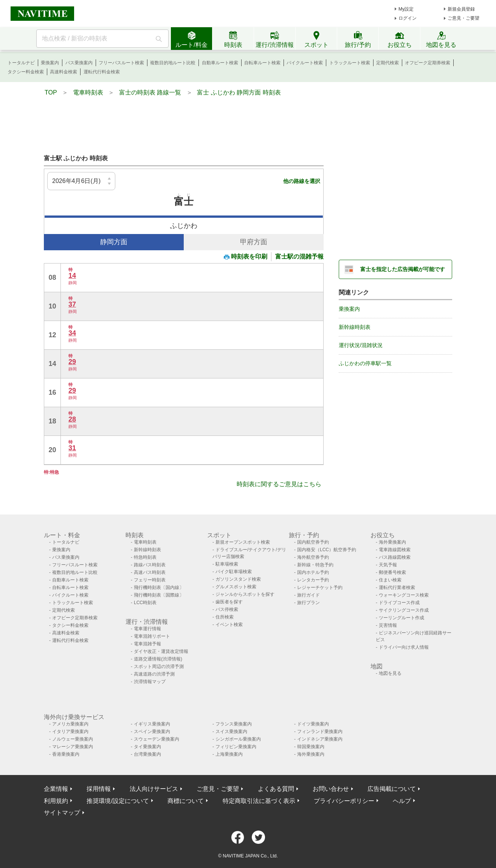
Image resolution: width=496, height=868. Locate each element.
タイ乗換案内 (147, 747)
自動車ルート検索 (220, 63)
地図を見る (390, 673)
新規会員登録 (461, 9)
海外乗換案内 (392, 542)
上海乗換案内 (229, 754)
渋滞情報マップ (150, 682)
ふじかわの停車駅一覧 (365, 363)
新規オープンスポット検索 (243, 542)
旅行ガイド (308, 595)
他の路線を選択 (302, 181)
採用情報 (99, 789)
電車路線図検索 (395, 550)
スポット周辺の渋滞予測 (159, 666)
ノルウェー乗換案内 (73, 739)
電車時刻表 (145, 542)
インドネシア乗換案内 (320, 739)
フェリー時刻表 (150, 580)
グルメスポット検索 (236, 587)
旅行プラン (308, 603)
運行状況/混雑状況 (361, 345)
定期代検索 (387, 63)
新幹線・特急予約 (315, 565)
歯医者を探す (229, 602)
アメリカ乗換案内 (70, 724)
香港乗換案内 (66, 754)
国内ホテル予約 (313, 572)
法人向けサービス (154, 789)
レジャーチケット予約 (320, 587)
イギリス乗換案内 (152, 724)
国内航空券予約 (313, 542)
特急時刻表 (145, 557)
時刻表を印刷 (246, 257)
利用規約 (56, 801)
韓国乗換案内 (311, 747)
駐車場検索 (227, 564)
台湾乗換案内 (147, 754)
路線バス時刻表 (150, 565)
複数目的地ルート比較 (173, 63)
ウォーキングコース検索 (404, 595)
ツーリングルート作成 (401, 618)
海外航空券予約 (313, 557)
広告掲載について (392, 789)
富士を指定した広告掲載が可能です (403, 269)
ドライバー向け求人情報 (404, 647)
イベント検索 (229, 625)
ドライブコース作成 (399, 603)
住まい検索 (390, 580)
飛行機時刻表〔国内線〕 (159, 587)
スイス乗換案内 (231, 732)
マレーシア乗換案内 (73, 747)
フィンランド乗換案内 (320, 732)
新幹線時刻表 (355, 327)
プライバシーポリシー (344, 801)
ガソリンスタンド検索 (238, 579)
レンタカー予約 (313, 580)
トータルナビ (21, 63)
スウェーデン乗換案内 (157, 739)
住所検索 (225, 617)
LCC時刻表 (145, 603)
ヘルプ (402, 801)
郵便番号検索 (392, 572)
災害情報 (388, 625)
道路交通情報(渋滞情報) (158, 659)
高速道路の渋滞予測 (154, 674)
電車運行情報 (147, 629)
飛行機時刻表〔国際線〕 (159, 595)
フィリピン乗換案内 (236, 747)
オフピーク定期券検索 (428, 63)
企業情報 (56, 789)
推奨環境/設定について (118, 801)
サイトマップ (62, 813)
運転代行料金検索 (102, 72)
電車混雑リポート (152, 636)
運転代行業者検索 (397, 587)
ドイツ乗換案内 (313, 724)
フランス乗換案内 (234, 724)
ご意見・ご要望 (463, 18)
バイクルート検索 (305, 63)
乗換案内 (50, 63)
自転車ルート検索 (262, 63)
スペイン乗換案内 (152, 732)
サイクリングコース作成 (404, 610)
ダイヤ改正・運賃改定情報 (161, 651)
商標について (186, 801)
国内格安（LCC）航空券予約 (327, 550)
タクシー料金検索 (26, 72)
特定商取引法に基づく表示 (259, 801)
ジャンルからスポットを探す (245, 594)
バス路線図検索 (395, 557)
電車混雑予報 (147, 644)
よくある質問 (276, 789)
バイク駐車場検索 (234, 572)
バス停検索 (227, 609)
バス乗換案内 (79, 63)
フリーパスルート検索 (121, 63)
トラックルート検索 (350, 63)
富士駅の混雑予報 (299, 257)
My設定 (406, 9)
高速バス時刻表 (150, 572)
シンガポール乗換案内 (238, 739)
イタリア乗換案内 (70, 732)
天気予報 (388, 565)
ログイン (408, 18)
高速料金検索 (64, 72)
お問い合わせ (331, 789)
